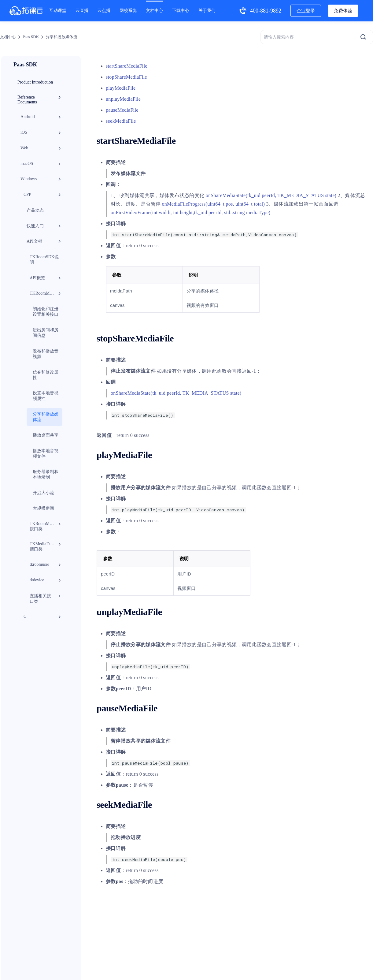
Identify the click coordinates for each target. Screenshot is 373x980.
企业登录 (306, 11)
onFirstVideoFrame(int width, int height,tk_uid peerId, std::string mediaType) (190, 212)
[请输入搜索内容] (317, 37)
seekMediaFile (121, 121)
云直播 (82, 11)
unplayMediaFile (123, 99)
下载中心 (181, 11)
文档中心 (154, 11)
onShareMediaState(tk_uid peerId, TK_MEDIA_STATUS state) (271, 195)
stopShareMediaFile (126, 77)
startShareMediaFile (127, 66)
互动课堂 (58, 11)
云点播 (104, 11)
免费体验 (343, 11)
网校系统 (128, 11)
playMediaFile (121, 88)
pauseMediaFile (122, 110)
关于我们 (207, 11)
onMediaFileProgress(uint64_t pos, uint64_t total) (214, 204)
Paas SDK (31, 37)
